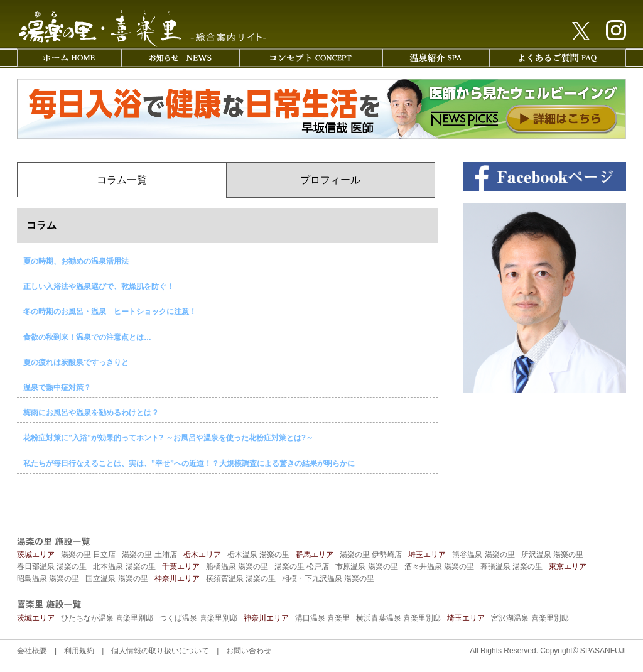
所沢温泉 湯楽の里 (552, 555)
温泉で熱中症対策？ (57, 387)
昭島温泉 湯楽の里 (48, 578)
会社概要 (32, 651)
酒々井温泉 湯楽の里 (439, 566)
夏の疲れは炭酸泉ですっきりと (76, 362)
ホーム (69, 58)
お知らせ (180, 58)
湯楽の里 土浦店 (149, 555)
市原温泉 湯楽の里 (366, 566)
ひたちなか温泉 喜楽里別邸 (107, 618)
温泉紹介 (436, 58)
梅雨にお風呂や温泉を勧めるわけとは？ (91, 413)
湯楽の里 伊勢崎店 (371, 555)
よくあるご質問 (558, 58)
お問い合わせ (249, 651)
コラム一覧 (122, 180)
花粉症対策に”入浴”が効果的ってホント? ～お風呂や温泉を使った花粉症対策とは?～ (168, 438)
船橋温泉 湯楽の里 (237, 566)
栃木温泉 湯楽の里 (258, 555)
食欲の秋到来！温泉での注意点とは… (87, 337)
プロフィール (330, 180)
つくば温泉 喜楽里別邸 (198, 618)
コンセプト (311, 58)
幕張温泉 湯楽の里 (511, 566)
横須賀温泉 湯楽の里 (241, 578)
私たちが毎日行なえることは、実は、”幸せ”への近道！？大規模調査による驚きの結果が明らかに (189, 463)
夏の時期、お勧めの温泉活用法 (76, 261)
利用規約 (79, 651)
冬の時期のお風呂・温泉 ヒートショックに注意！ (110, 312)
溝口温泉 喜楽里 (322, 618)
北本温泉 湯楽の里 (124, 566)
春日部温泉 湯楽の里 (52, 566)
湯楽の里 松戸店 (302, 566)
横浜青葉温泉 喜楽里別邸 (398, 618)
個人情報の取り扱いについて (160, 651)
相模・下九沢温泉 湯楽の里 (328, 578)
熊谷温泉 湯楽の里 (483, 555)
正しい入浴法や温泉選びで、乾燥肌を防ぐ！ (99, 286)
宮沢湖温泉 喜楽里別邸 (530, 618)
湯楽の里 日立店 (88, 555)
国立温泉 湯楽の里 (116, 578)
